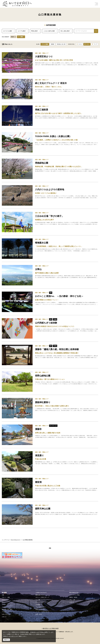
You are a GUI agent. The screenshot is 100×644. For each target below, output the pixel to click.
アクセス (4, 612)
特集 (3, 595)
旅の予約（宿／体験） (8, 609)
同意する (6, 640)
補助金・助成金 (73, 597)
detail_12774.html (50, 195)
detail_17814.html (50, 249)
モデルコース (5, 600)
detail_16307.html (50, 89)
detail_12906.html (50, 275)
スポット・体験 (6, 597)
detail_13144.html (50, 408)
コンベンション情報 (74, 595)
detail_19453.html (50, 355)
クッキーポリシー (12, 636)
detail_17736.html (50, 435)
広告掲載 (38, 605)
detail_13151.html (50, 169)
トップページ (6, 540)
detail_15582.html (50, 461)
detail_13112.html (50, 515)
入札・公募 (72, 600)
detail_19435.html (50, 328)
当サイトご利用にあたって (42, 597)
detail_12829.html (50, 142)
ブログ (4, 607)
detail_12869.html (50, 488)
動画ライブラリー (40, 609)
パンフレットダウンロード (42, 612)
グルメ (4, 602)
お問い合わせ (39, 614)
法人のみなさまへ (16, 540)
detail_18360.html (50, 222)
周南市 (12, 37)
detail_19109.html (50, 302)
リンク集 (38, 600)
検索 (95, 31)
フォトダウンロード (41, 607)
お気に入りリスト (6, 614)
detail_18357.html (50, 116)
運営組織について (40, 595)
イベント (4, 605)
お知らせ (4, 617)
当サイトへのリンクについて (43, 602)
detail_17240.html (50, 62)
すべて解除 (20, 37)
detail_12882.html (50, 382)
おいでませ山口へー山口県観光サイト (13, 2)
